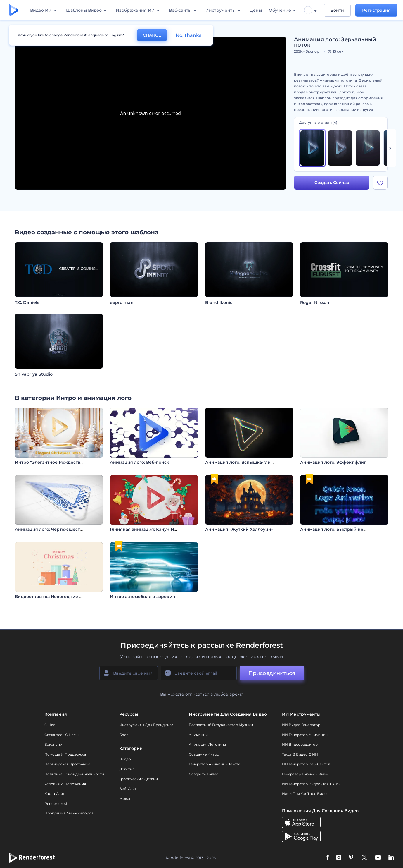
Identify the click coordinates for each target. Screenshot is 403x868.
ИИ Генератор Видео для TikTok (311, 784)
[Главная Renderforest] (14, 10)
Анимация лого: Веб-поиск (140, 462)
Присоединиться (272, 673)
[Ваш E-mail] (199, 673)
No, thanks (188, 35)
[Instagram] (339, 858)
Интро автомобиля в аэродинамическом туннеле (165, 597)
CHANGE (152, 35)
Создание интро (204, 754)
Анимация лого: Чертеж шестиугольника (60, 529)
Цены (256, 10)
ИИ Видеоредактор (300, 744)
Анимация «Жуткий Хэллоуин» (239, 529)
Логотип (127, 769)
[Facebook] (328, 858)
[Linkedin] (391, 858)
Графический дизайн (139, 779)
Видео (125, 759)
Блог (124, 735)
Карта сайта (56, 794)
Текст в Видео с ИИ (300, 754)
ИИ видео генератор (301, 725)
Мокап (125, 799)
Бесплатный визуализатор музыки (221, 725)
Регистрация (376, 10)
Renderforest (56, 803)
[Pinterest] (351, 858)
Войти (337, 10)
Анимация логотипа (207, 744)
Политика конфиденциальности (74, 774)
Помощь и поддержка (65, 754)
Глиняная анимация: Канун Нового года (154, 529)
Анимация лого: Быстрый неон (334, 529)
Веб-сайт (128, 789)
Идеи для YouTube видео (305, 794)
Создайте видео (204, 774)
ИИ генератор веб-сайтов (306, 764)
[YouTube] (378, 858)
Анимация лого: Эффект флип (333, 462)
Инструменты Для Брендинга (146, 725)
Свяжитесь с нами (62, 735)
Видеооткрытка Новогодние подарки (57, 597)
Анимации (198, 735)
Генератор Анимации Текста (215, 764)
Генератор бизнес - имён (305, 774)
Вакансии (53, 744)
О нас (50, 725)
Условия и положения (65, 784)
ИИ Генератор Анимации (305, 735)
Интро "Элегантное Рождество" (50, 462)
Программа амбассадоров (69, 813)
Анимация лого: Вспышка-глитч (240, 462)
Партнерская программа (67, 764)
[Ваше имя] (129, 673)
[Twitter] (364, 858)
